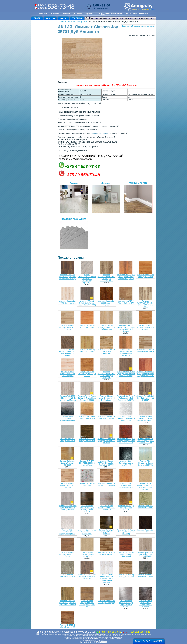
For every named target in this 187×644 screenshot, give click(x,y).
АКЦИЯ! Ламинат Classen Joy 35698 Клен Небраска (68, 374)
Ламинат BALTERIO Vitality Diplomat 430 (68, 626)
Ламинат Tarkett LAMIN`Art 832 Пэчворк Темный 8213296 (145, 604)
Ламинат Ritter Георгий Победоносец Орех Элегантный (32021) (126, 277)
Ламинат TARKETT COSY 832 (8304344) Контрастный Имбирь (67, 277)
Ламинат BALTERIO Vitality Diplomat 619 (68, 440)
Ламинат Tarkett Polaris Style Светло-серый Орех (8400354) (68, 508)
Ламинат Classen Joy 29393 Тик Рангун (87, 326)
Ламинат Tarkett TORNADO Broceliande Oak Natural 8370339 (106, 463)
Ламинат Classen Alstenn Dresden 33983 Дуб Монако (106, 508)
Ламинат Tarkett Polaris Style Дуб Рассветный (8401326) (106, 441)
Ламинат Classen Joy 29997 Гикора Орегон (145, 350)
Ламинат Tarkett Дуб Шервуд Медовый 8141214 (67, 463)
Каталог (66, 13)
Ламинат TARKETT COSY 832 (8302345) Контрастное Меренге (68, 398)
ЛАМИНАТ (63, 18)
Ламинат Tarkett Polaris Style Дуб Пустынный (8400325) (126, 532)
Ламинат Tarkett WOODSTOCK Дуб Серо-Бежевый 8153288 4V (126, 604)
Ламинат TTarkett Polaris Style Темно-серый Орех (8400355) (87, 303)
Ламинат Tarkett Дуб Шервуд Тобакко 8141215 (126, 508)
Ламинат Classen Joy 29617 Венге (145, 531)
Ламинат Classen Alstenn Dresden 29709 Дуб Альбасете (106, 398)
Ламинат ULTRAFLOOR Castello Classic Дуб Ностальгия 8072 (106, 278)
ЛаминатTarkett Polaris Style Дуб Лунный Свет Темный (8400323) (126, 374)
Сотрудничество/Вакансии (110, 13)
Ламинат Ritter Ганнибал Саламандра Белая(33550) (126, 418)
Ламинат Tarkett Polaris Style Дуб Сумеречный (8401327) (145, 398)
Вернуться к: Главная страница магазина (138, 26)
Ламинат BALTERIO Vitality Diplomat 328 (87, 417)
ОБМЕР (37, 18)
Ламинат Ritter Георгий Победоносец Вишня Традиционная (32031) (145, 374)
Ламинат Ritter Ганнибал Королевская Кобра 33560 (68, 419)
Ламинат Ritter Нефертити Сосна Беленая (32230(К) (145, 463)
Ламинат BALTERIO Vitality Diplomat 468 (87, 440)
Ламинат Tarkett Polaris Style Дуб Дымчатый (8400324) (87, 576)
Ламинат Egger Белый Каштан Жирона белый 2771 (87, 532)
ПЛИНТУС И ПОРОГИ (138, 198)
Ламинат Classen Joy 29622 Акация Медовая (106, 303)
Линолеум (106, 198)
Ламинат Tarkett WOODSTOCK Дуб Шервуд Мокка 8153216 (87, 509)
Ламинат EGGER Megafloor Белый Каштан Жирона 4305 (145, 418)
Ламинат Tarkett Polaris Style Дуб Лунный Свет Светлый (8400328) (87, 398)
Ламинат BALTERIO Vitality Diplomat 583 (146, 507)
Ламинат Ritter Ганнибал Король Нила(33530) (126, 463)
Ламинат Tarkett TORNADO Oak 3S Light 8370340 (87, 554)
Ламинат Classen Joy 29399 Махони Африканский (126, 554)
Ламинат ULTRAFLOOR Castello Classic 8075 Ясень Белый (145, 304)
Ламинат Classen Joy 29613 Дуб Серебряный (106, 351)
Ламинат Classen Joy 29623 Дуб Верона (87, 350)
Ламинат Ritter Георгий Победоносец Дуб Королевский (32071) (126, 398)
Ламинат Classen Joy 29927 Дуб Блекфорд (106, 602)
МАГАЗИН (43, 13)
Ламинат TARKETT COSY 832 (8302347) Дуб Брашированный (68, 603)
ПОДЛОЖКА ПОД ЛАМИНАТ (74, 234)
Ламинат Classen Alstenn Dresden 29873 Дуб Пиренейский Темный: (68, 352)
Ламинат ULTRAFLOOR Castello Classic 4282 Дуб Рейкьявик (106, 375)
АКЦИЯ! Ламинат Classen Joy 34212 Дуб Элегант (145, 327)
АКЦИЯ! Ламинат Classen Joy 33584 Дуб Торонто (67, 485)
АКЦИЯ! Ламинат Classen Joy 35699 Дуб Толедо (67, 554)
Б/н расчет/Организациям (137, 13)
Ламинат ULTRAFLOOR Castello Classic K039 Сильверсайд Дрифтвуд (87, 279)
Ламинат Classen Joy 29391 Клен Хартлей (68, 302)
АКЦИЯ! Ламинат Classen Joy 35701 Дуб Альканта (67, 327)
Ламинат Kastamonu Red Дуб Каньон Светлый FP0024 (145, 554)
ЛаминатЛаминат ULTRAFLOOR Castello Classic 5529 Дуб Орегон (126, 328)
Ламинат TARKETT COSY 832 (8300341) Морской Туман (87, 463)
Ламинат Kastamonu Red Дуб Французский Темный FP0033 (145, 441)
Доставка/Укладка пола (84, 13)
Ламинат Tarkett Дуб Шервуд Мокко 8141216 (106, 532)
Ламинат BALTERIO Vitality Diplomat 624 (68, 576)
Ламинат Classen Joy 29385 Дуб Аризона (145, 276)
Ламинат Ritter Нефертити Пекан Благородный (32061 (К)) (87, 604)
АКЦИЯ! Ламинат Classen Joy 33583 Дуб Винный (87, 374)
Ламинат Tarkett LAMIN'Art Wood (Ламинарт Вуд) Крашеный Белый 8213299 (107, 578)
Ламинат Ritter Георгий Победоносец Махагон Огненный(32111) (126, 441)
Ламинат (74, 198)
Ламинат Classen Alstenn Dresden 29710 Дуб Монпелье (106, 327)
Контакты (55, 13)
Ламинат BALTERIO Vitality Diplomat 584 (146, 576)
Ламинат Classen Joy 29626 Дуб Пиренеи (126, 576)
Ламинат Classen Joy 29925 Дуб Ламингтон (107, 553)
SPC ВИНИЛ (77, 18)
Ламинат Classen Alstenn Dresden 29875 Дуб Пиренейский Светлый (145, 486)
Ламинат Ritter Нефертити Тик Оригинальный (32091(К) (126, 352)
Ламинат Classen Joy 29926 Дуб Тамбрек (106, 417)
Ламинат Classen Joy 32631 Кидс (87, 484)
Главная (62, 22)
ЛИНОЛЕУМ (50, 18)
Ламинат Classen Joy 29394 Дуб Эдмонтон (107, 484)
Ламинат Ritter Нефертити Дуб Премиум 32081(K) (126, 485)
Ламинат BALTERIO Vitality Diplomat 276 (126, 302)
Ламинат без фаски (77, 22)
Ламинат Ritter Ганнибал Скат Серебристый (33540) (68, 532)
